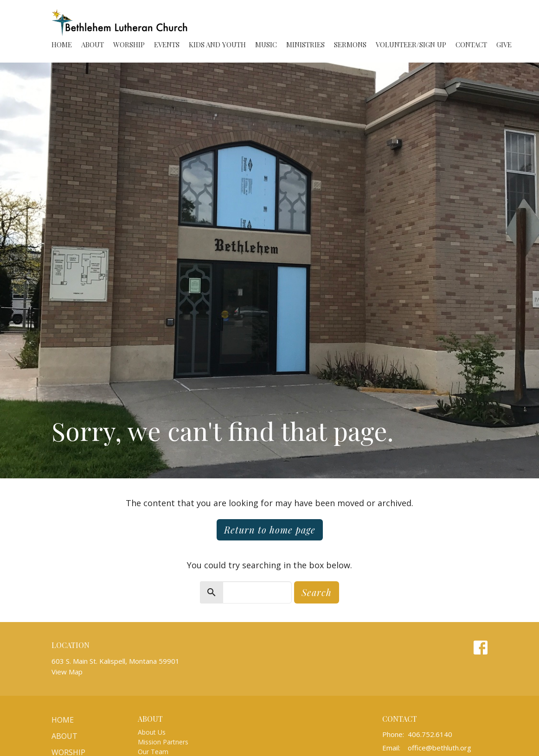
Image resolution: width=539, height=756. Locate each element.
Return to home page (270, 530)
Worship (129, 44)
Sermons (350, 44)
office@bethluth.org (440, 748)
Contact (471, 44)
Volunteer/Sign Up (411, 44)
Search (317, 592)
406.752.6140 (430, 734)
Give (504, 44)
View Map (67, 672)
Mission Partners (163, 742)
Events (167, 44)
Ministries (305, 44)
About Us (152, 732)
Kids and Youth (217, 44)
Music (266, 44)
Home (62, 44)
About (93, 44)
